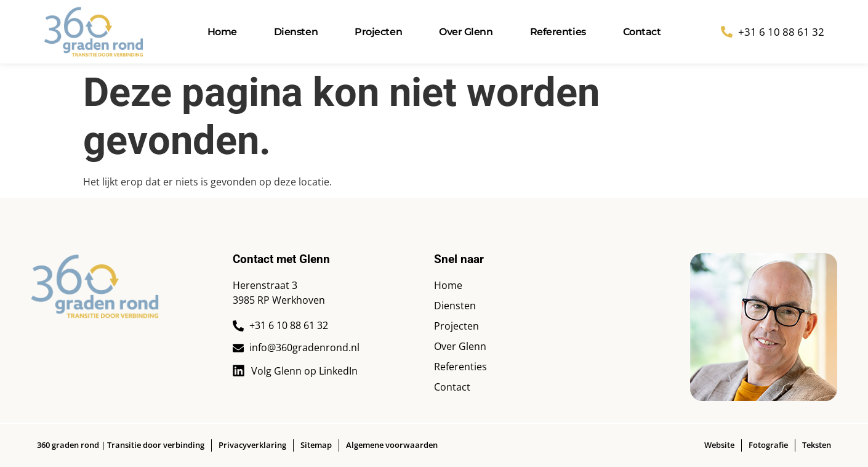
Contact (642, 32)
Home (222, 32)
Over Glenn (466, 32)
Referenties (558, 32)
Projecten (378, 32)
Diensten (296, 32)
